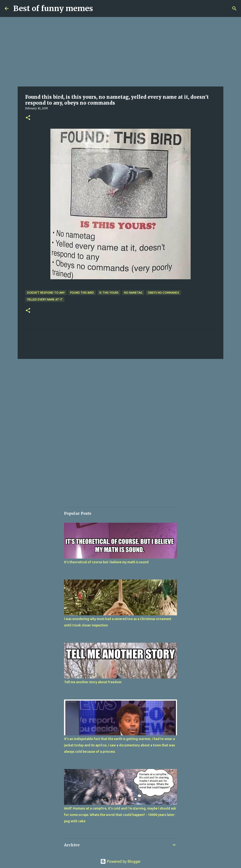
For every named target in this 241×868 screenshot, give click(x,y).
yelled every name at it (45, 299)
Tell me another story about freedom (93, 682)
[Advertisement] (120, 52)
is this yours (109, 293)
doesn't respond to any (46, 293)
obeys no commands (163, 293)
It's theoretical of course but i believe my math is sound (106, 562)
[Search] (234, 8)
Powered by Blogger (120, 861)
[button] (28, 118)
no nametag (133, 293)
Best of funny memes (53, 8)
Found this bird (82, 293)
